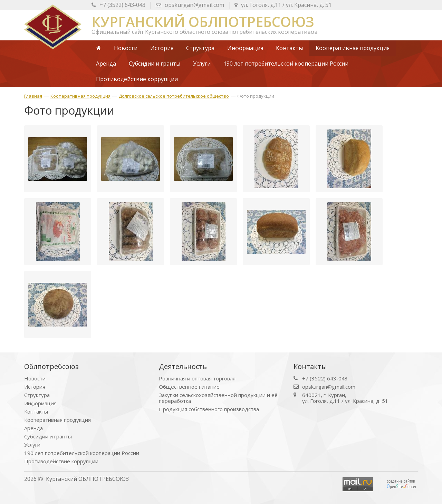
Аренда (33, 428)
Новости (35, 379)
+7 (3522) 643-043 (118, 5)
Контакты (36, 412)
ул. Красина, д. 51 (283, 5)
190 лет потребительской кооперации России (82, 453)
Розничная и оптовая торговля (197, 379)
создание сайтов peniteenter (402, 484)
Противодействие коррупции (61, 461)
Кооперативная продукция (80, 96)
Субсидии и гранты (48, 437)
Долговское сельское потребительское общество (174, 96)
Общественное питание (189, 387)
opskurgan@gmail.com (190, 5)
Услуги (32, 445)
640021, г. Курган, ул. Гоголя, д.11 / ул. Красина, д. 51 (345, 398)
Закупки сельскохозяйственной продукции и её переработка (218, 398)
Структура (37, 395)
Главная (33, 96)
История (35, 387)
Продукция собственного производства (209, 409)
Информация (40, 403)
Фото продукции (256, 96)
